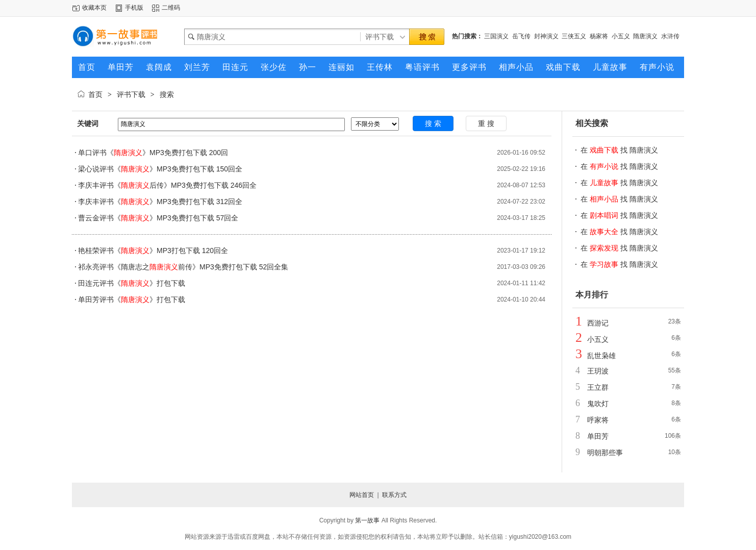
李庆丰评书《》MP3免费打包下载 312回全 (160, 202)
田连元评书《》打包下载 (132, 283)
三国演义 (496, 36)
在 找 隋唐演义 (619, 150)
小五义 (621, 36)
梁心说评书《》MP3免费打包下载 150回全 (160, 169)
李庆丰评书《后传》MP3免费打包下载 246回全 (167, 185)
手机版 (134, 8)
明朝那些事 (605, 453)
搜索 (167, 94)
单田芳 (598, 436)
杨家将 (599, 36)
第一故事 (367, 520)
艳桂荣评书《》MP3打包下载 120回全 (153, 251)
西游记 (598, 323)
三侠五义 (574, 36)
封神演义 (546, 36)
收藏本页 (94, 8)
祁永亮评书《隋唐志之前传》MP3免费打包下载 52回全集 (183, 267)
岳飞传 (521, 36)
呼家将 (598, 420)
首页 (95, 94)
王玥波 (598, 371)
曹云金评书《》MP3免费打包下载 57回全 (158, 218)
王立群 (598, 387)
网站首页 (362, 495)
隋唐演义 (645, 36)
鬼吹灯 (598, 404)
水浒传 (670, 36)
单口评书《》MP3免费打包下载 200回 (153, 153)
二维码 (171, 8)
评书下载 (131, 94)
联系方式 (394, 495)
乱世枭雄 (601, 356)
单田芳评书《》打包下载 (132, 299)
